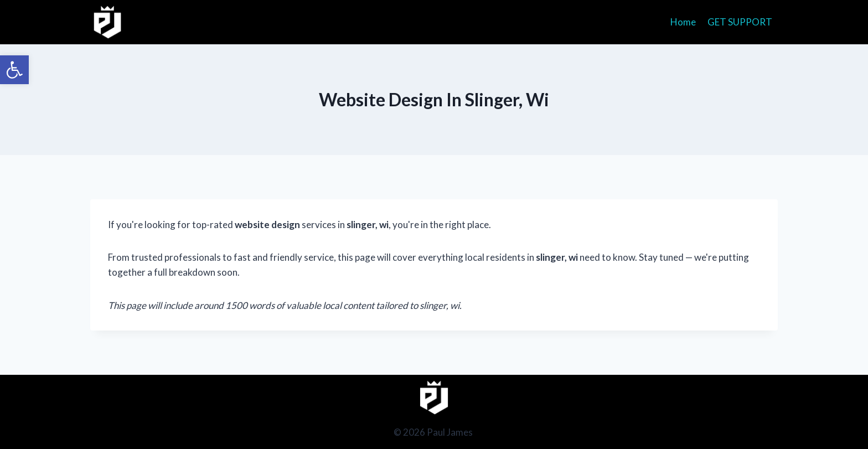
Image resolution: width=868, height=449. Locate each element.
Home (683, 22)
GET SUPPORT (740, 22)
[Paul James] (108, 22)
